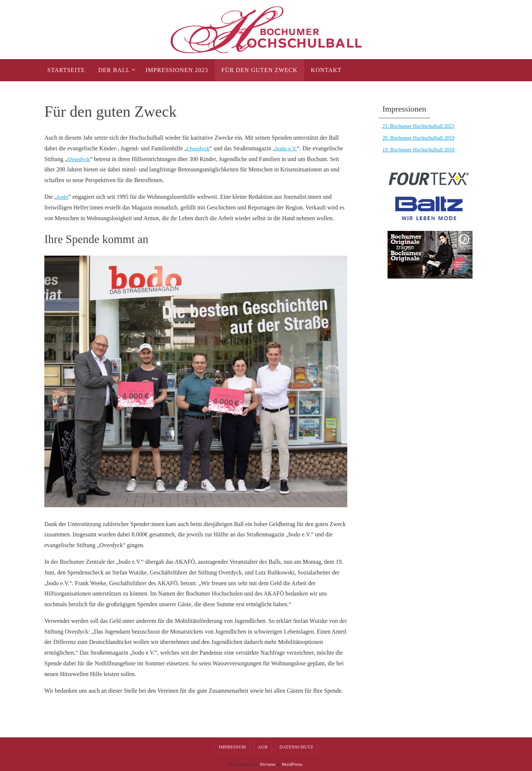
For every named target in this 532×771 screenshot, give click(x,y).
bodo (63, 197)
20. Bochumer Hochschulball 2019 (418, 138)
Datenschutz (297, 747)
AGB (263, 747)
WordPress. (292, 764)
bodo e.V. (288, 148)
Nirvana (268, 764)
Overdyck (199, 148)
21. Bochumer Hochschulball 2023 (418, 126)
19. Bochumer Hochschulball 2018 (418, 150)
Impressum (232, 747)
